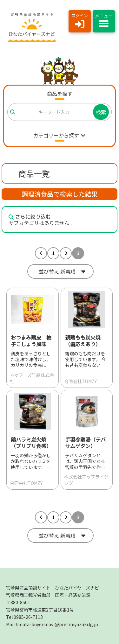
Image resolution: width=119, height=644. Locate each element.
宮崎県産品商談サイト (53, 588)
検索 (101, 112)
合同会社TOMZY (80, 381)
